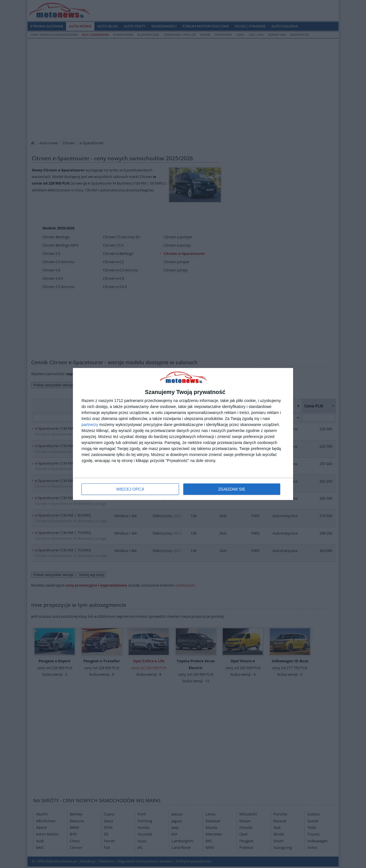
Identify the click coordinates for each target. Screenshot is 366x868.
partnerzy (90, 425)
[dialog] (183, 434)
